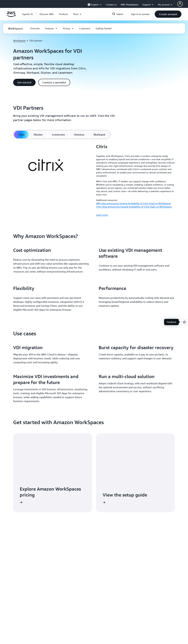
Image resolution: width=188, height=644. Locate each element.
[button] (47, 14)
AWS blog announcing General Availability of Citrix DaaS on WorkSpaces (133, 203)
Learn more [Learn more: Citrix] (102, 215)
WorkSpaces (19, 41)
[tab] (21, 135)
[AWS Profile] (180, 4)
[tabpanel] (94, 180)
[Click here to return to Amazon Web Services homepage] (11, 16)
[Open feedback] (184, 322)
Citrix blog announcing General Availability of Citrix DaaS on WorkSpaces (134, 207)
